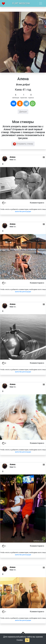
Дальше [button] (23, 112)
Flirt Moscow (21, 3)
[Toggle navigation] (41, 3)
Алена (13, 157)
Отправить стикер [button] (23, 144)
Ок (27, 640)
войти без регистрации (23, 212)
